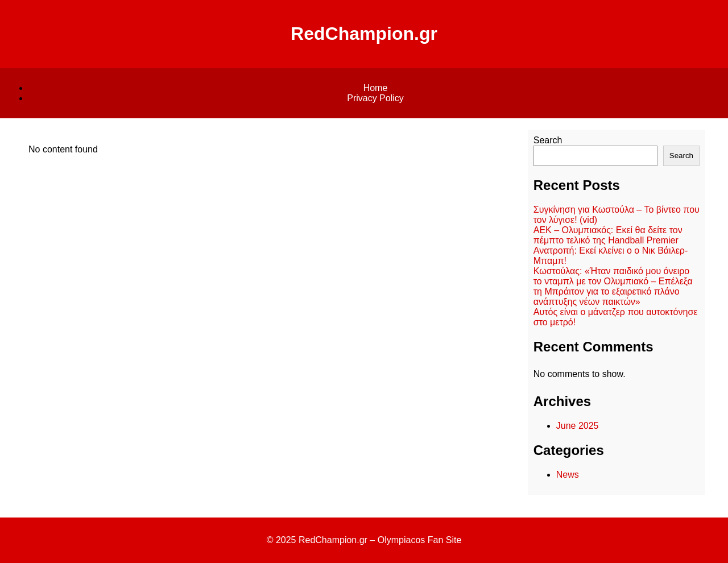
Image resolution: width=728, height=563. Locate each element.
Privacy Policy (375, 98)
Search (548, 140)
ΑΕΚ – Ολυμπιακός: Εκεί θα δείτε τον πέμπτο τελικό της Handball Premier (608, 235)
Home (376, 88)
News (568, 475)
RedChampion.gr (364, 34)
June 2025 (578, 426)
